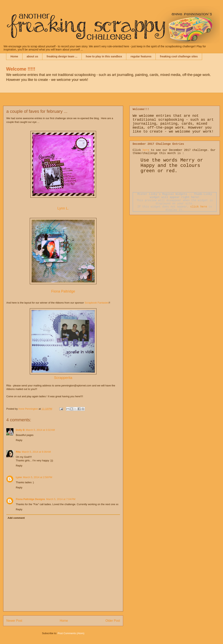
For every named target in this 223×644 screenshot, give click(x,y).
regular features (141, 56)
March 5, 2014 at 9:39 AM (36, 452)
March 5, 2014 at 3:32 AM (40, 430)
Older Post (113, 621)
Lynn (19, 477)
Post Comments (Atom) (71, 633)
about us (32, 56)
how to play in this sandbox (104, 56)
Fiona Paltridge (63, 291)
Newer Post (14, 621)
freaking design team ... (62, 56)
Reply (19, 440)
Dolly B (20, 430)
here (146, 150)
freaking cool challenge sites (179, 56)
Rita (18, 452)
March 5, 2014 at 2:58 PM (38, 477)
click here (199, 207)
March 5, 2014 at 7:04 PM (61, 499)
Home (14, 56)
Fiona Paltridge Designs (30, 499)
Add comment (16, 518)
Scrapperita (63, 378)
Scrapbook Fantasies (96, 303)
